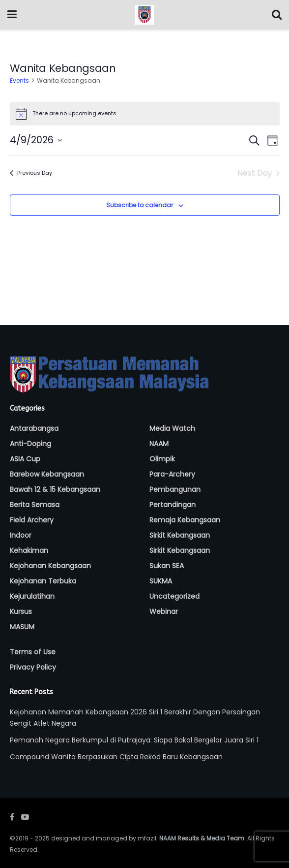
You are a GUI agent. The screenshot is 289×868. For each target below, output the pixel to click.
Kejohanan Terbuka (43, 581)
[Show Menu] (12, 15)
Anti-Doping (30, 444)
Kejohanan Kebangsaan (50, 566)
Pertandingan (173, 505)
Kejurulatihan (32, 596)
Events (19, 80)
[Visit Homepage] (144, 15)
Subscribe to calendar (140, 205)
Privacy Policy (33, 667)
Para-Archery (172, 474)
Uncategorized (174, 596)
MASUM (22, 627)
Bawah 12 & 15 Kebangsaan (55, 489)
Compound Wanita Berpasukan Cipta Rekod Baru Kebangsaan (116, 757)
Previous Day (31, 173)
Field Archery (32, 520)
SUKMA (161, 581)
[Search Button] (277, 15)
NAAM (159, 444)
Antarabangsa (34, 428)
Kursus (21, 611)
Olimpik (162, 459)
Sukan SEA (167, 566)
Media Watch (172, 428)
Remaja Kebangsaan (185, 520)
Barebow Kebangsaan (47, 474)
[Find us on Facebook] (12, 817)
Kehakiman (29, 550)
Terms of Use (33, 652)
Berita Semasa (35, 505)
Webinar (164, 611)
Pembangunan (175, 489)
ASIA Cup (25, 459)
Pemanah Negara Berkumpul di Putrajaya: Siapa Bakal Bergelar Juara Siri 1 (134, 740)
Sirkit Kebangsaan (180, 535)
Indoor (21, 535)
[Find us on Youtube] (25, 817)
